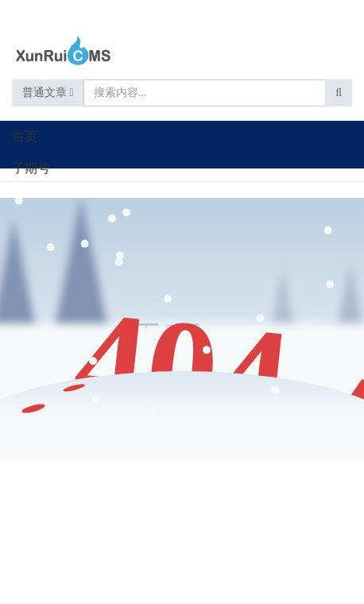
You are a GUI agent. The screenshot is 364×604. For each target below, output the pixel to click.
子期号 (31, 168)
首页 (25, 136)
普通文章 (48, 93)
